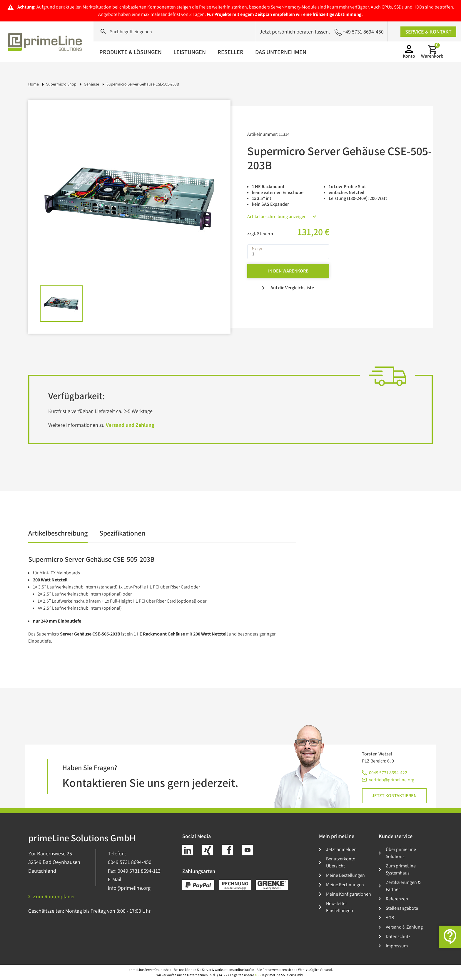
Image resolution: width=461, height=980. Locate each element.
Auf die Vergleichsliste (288, 288)
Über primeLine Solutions (401, 853)
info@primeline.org (129, 888)
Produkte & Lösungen (131, 52)
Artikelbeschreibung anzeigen (282, 216)
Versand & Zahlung (404, 927)
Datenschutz (398, 936)
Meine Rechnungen (345, 885)
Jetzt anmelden (341, 849)
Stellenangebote (402, 908)
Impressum (397, 946)
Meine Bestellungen (345, 875)
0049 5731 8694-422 (388, 773)
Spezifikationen (122, 533)
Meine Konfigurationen (349, 894)
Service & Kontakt (428, 32)
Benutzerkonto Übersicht (341, 862)
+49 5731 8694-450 (359, 32)
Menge (257, 248)
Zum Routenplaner (52, 896)
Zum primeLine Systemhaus (401, 869)
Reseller (230, 52)
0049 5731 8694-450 (130, 862)
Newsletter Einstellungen (340, 907)
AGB (390, 918)
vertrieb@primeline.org (392, 780)
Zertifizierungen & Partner (403, 886)
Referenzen (397, 899)
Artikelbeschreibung (58, 533)
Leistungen (190, 52)
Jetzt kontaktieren (394, 796)
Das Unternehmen (281, 52)
